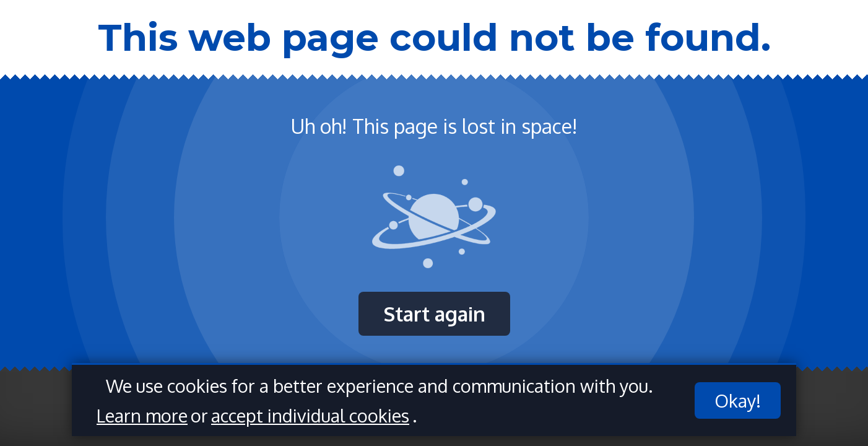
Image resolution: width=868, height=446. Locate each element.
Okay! (738, 400)
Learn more (142, 415)
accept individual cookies (310, 415)
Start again (434, 314)
